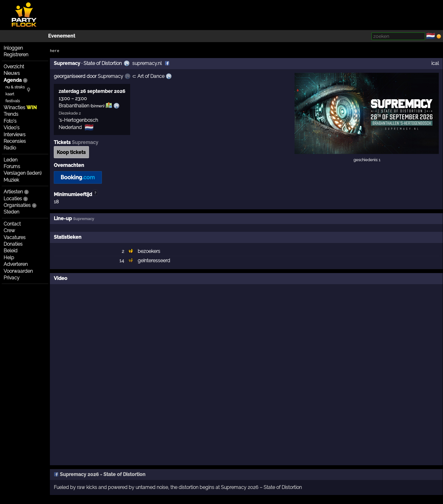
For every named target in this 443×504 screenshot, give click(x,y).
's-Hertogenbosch (78, 120)
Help (9, 258)
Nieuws (12, 73)
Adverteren (16, 264)
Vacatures (15, 237)
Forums (12, 166)
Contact (12, 224)
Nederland (70, 127)
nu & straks (15, 87)
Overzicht (14, 67)
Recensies (15, 141)
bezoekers (149, 251)
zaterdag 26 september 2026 (92, 91)
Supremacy (67, 63)
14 (122, 261)
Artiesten (13, 192)
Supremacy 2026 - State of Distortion (100, 474)
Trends (11, 114)
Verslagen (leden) (23, 173)
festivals (13, 101)
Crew (9, 230)
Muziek (11, 180)
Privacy (12, 278)
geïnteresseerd (154, 261)
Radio (10, 148)
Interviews (15, 135)
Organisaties (17, 205)
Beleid (11, 251)
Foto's (10, 121)
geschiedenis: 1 (367, 160)
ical (435, 63)
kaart (10, 94)
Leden (11, 160)
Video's (12, 128)
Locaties (13, 199)
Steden (11, 212)
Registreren (16, 55)
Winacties (20, 108)
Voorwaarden (18, 271)
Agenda (13, 80)
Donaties (13, 244)
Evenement (62, 36)
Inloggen (13, 48)
